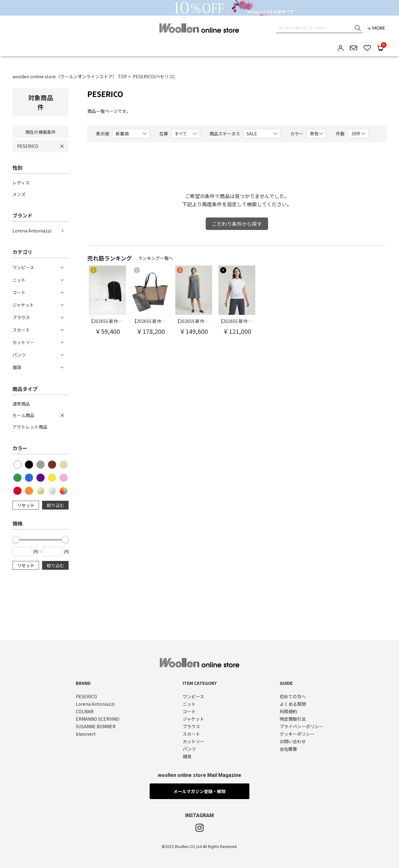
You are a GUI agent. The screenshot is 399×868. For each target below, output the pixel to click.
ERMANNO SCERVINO (98, 719)
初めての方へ (293, 697)
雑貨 (187, 756)
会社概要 (288, 749)
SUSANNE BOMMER (96, 727)
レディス (21, 183)
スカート (191, 734)
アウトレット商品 (30, 427)
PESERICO (28, 146)
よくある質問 (293, 704)
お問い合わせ (293, 741)
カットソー (194, 741)
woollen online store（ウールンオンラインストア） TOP (70, 76)
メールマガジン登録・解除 (199, 791)
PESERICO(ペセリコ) (154, 76)
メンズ (19, 194)
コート (189, 712)
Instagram (199, 828)
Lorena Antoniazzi (32, 231)
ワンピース (193, 697)
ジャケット (193, 719)
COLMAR (85, 712)
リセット (26, 505)
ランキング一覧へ (156, 258)
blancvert (86, 734)
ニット (189, 704)
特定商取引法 (293, 719)
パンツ (189, 749)
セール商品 (23, 415)
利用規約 (288, 712)
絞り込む (55, 505)
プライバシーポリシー (301, 727)
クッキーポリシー (297, 734)
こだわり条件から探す (237, 224)
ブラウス (191, 727)
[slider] (16, 539)
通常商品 (21, 404)
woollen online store (199, 28)
